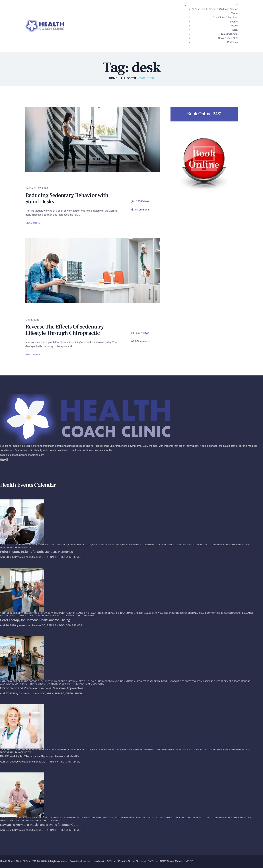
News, (139, 681)
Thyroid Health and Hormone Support (21, 820)
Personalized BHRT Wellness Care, (142, 545)
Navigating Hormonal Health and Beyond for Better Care (39, 825)
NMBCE (188, 861)
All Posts (128, 78)
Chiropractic (40, 312)
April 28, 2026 (8, 557)
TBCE (163, 861)
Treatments (7, 547)
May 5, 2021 (32, 320)
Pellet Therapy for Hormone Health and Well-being (35, 620)
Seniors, (222, 613)
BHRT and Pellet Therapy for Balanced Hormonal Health (39, 756)
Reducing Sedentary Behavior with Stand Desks (67, 199)
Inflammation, (128, 613)
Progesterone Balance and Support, (183, 545)
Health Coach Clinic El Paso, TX (18, 861)
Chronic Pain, (24, 545)
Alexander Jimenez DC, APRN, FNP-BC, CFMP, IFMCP (51, 557)
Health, (96, 545)
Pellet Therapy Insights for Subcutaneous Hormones (36, 552)
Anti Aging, (6, 613)
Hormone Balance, (112, 545)
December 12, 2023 (37, 188)
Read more (33, 223)
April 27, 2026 (8, 694)
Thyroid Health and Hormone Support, (42, 616)
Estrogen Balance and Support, (50, 545)
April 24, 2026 (8, 762)
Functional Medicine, (80, 545)
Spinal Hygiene (64, 180)
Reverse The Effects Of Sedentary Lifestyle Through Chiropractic (65, 330)
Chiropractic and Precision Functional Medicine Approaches (42, 688)
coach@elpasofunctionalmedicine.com (22, 455)
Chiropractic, (8, 545)
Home (113, 78)
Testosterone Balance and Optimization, (227, 545)
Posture (36, 180)
